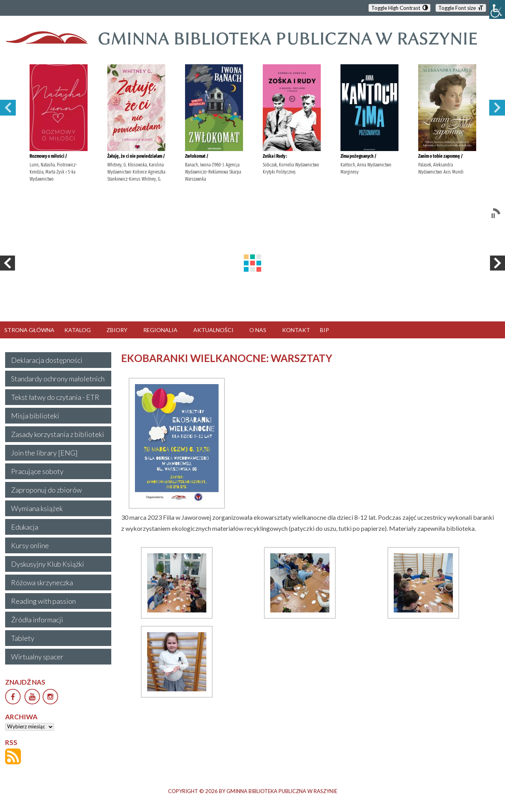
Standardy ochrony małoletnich (58, 379)
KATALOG (78, 330)
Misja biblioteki (35, 416)
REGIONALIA (160, 330)
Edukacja (25, 527)
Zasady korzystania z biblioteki (58, 434)
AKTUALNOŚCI (213, 330)
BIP (325, 330)
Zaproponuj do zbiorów (46, 490)
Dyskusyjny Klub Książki (48, 564)
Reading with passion (43, 601)
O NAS (258, 330)
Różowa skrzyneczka (42, 582)
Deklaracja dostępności (47, 360)
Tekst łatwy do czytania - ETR (55, 397)
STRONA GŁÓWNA (29, 330)
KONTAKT (296, 330)
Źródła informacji (37, 620)
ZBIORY (117, 330)
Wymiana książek (37, 508)
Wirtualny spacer (37, 657)
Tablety (23, 638)
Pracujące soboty (37, 471)
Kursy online (30, 545)
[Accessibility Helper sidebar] (497, 9)
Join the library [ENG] (44, 453)
